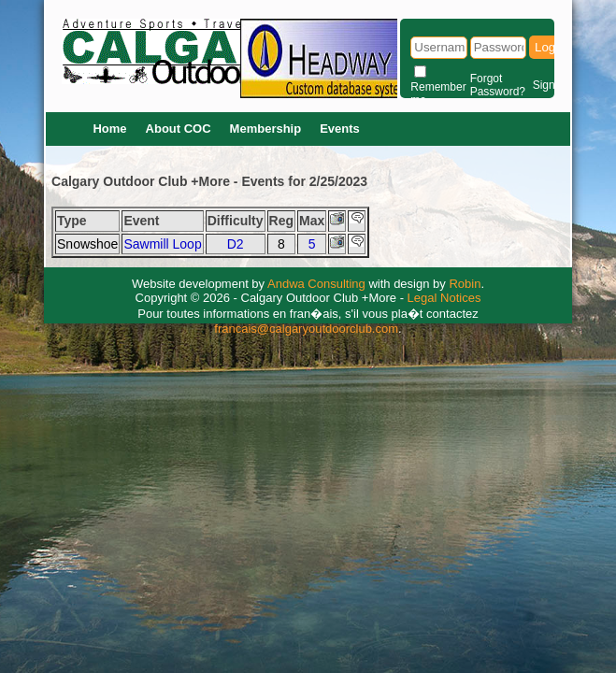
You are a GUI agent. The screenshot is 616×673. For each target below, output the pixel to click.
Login (550, 47)
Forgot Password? (498, 85)
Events (340, 129)
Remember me (438, 93)
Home (109, 129)
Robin (465, 284)
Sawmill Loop (162, 244)
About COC (179, 129)
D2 (236, 244)
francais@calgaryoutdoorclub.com (306, 329)
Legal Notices (444, 298)
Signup (550, 85)
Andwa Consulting (316, 284)
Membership (266, 129)
